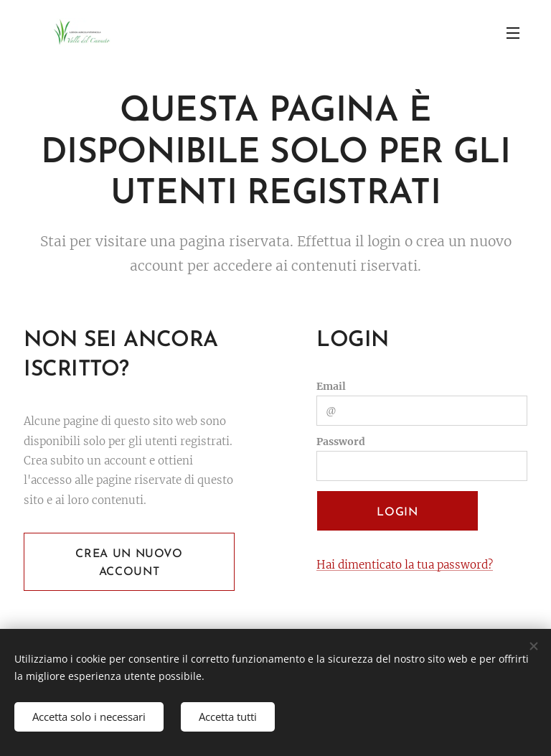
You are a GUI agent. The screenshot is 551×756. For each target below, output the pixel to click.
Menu (513, 33)
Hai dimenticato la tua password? (405, 565)
